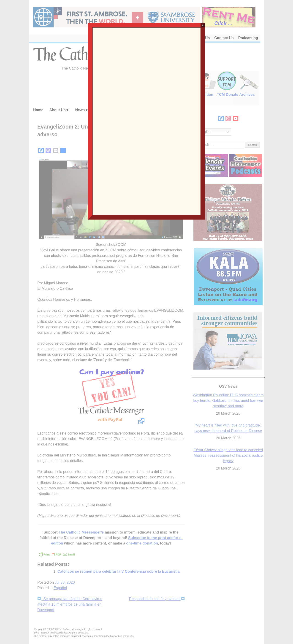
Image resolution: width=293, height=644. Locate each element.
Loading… (146, 121)
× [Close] (203, 25)
